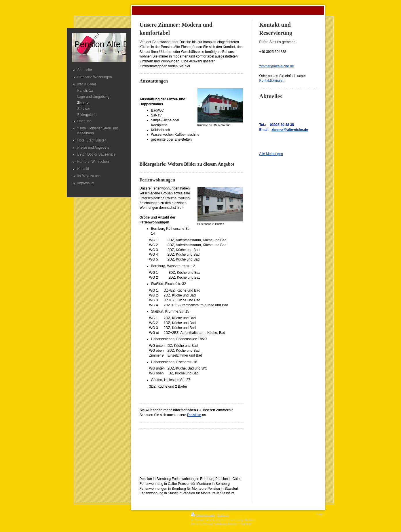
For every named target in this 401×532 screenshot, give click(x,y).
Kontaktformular (271, 81)
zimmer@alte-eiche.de (277, 66)
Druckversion (203, 515)
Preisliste (194, 415)
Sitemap (223, 515)
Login (321, 514)
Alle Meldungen (271, 154)
